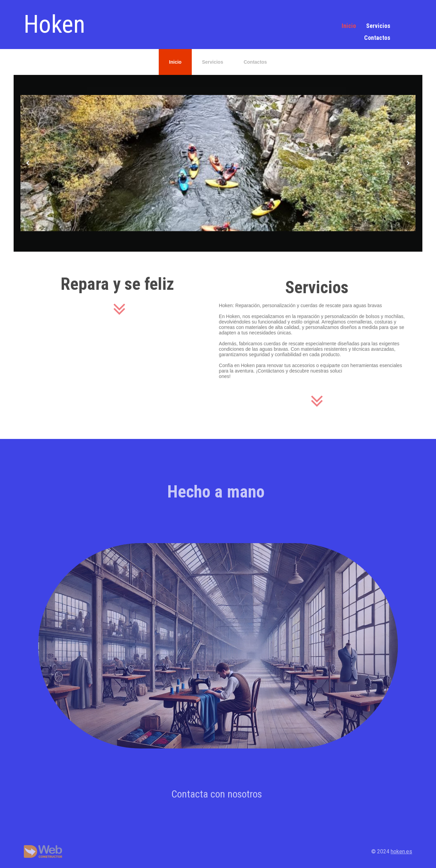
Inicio (349, 26)
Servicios (378, 26)
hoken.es (401, 851)
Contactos (377, 38)
